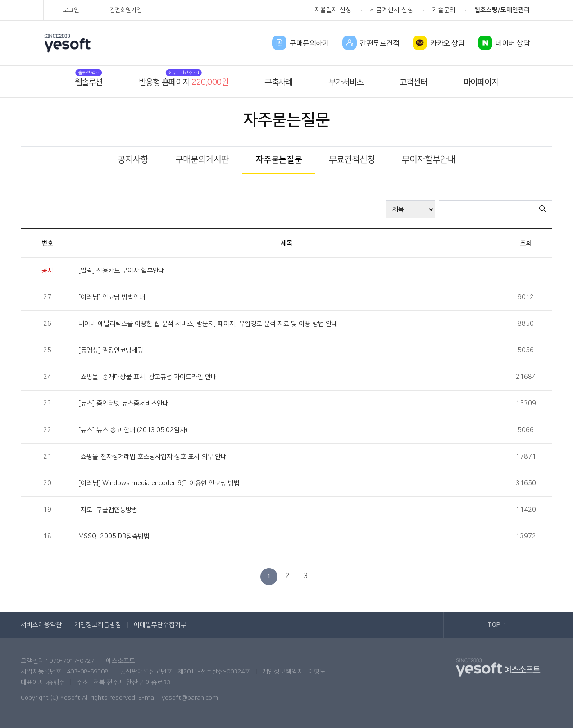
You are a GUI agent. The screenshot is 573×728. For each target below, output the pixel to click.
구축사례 (278, 82)
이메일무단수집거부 (160, 625)
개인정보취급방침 (98, 625)
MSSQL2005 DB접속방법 (114, 537)
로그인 (71, 10)
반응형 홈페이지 (184, 82)
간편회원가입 (126, 10)
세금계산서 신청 (392, 10)
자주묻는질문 (279, 160)
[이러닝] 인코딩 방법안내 (112, 297)
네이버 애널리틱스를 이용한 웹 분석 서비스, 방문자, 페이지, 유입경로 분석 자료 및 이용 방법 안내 (208, 324)
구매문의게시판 (202, 160)
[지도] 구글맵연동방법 (108, 510)
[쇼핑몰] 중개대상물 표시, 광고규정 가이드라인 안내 (148, 377)
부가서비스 (346, 82)
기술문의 (444, 10)
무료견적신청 (352, 160)
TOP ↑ (498, 625)
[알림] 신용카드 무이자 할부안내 (121, 271)
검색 (543, 209)
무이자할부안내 (429, 160)
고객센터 (414, 82)
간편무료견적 (380, 43)
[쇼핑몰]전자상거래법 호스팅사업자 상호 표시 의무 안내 (152, 457)
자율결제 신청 (333, 10)
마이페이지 (481, 82)
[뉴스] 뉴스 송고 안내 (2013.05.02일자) (133, 430)
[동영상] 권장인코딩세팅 (111, 350)
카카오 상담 (447, 43)
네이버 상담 (513, 43)
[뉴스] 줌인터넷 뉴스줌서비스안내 (123, 404)
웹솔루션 (89, 82)
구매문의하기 (309, 43)
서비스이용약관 (41, 625)
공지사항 (133, 160)
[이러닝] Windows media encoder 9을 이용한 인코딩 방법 (159, 483)
